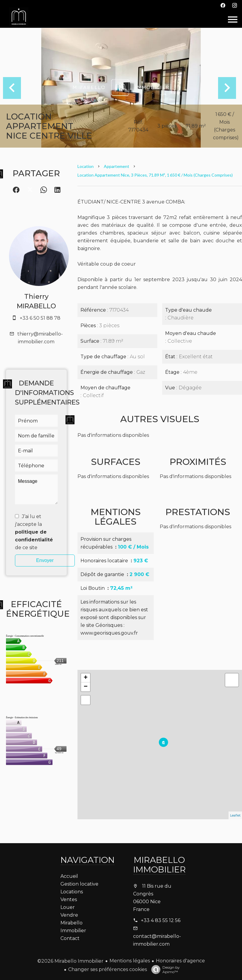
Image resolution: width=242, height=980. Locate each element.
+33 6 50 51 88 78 (40, 318)
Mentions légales (130, 961)
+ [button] (86, 678)
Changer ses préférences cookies (108, 969)
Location (86, 166)
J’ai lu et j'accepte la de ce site (34, 532)
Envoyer (45, 560)
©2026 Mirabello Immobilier (70, 961)
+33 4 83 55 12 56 (161, 920)
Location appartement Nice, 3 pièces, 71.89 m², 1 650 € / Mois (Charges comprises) (155, 175)
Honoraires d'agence (180, 961)
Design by (164, 970)
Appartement (117, 166)
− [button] (86, 687)
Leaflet (235, 815)
